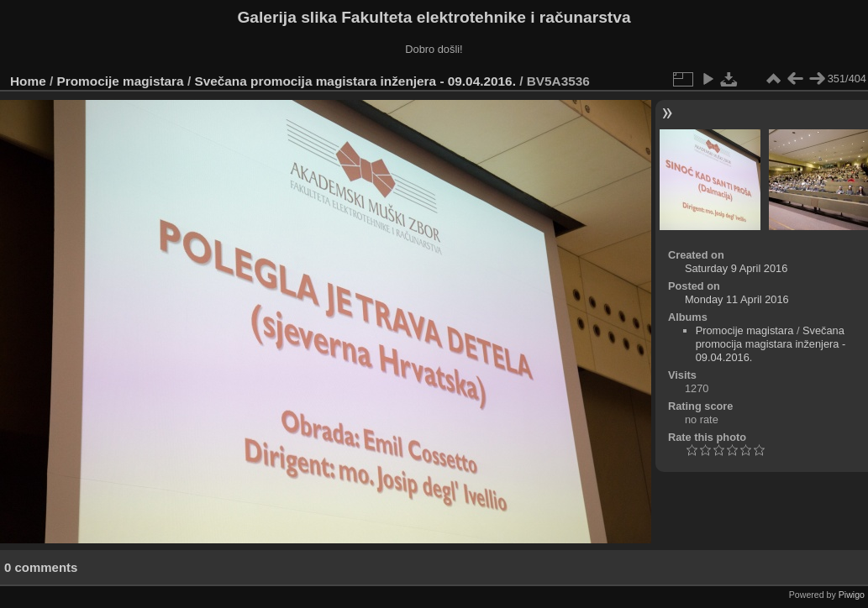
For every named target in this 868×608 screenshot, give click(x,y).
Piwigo (852, 595)
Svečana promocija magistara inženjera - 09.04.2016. (355, 81)
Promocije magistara (121, 81)
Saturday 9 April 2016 (736, 268)
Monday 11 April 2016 (737, 299)
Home (28, 81)
